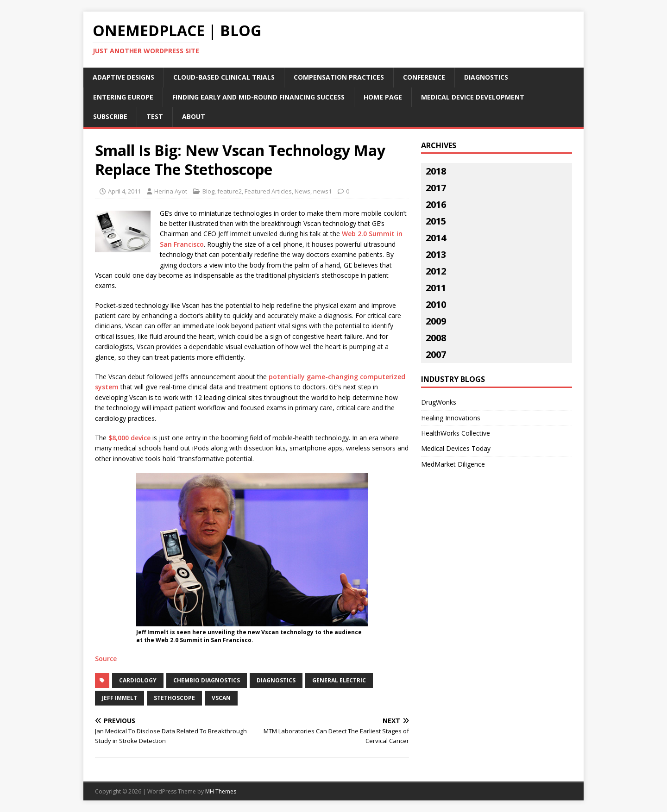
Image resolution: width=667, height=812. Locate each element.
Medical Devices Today (456, 448)
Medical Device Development (473, 97)
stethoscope (174, 698)
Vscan (221, 698)
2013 (436, 254)
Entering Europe (123, 97)
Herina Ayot (171, 191)
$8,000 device (129, 438)
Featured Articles (268, 191)
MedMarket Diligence (453, 464)
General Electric (339, 680)
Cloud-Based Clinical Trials (224, 77)
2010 (436, 304)
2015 (436, 221)
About (194, 116)
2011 (436, 288)
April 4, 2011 (124, 191)
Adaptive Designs (123, 77)
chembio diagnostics (207, 680)
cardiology (138, 680)
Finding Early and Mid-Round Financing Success (258, 97)
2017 (436, 188)
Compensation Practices (339, 77)
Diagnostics (486, 77)
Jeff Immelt (120, 698)
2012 (436, 271)
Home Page (383, 97)
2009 (436, 321)
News (302, 191)
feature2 (230, 191)
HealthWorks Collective (456, 433)
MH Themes (221, 791)
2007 (436, 354)
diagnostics (276, 680)
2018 (436, 171)
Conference (424, 77)
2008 (436, 338)
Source (106, 659)
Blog (208, 191)
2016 (436, 204)
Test (155, 116)
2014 (436, 238)
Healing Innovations (451, 418)
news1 (322, 191)
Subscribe (110, 116)
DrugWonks (439, 402)
